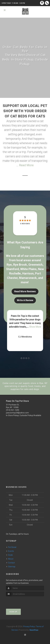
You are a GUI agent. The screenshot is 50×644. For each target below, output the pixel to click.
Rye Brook (20, 265)
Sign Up (13, 612)
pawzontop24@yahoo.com (17, 413)
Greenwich (35, 265)
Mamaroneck (28, 278)
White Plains (28, 269)
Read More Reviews (25, 291)
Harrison (28, 273)
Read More (26, 165)
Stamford (12, 269)
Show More (35, 327)
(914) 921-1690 (13, 410)
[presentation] (20, 601)
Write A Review (25, 300)
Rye (9, 265)
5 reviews (25, 224)
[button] (21, 358)
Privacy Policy (29, 626)
